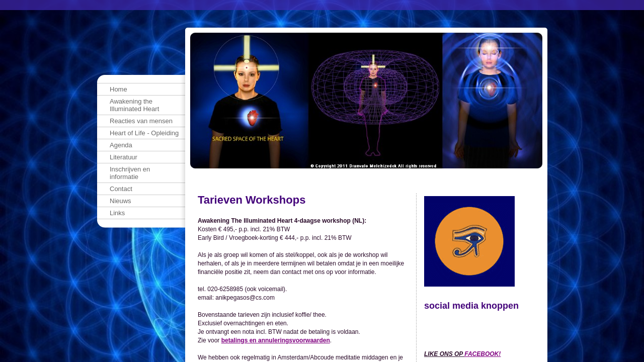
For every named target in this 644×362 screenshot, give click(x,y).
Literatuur (124, 157)
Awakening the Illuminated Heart (134, 105)
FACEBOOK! (482, 354)
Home (118, 89)
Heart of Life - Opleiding (144, 133)
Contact (121, 189)
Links (117, 213)
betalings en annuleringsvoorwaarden (276, 340)
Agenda (121, 145)
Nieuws (120, 201)
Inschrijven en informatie (130, 173)
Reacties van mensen (141, 121)
